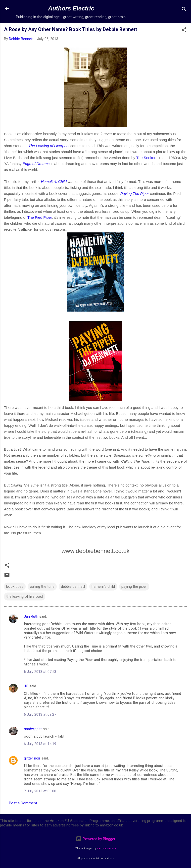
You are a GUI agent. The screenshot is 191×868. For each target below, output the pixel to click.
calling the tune (42, 587)
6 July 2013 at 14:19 (40, 744)
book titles (15, 587)
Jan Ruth (31, 616)
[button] (184, 31)
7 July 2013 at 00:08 (40, 791)
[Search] (184, 10)
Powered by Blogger (96, 839)
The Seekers (147, 158)
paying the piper (134, 587)
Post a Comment (23, 803)
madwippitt (33, 729)
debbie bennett (73, 587)
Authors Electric (71, 8)
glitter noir (32, 758)
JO (26, 686)
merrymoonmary (106, 848)
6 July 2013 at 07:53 (40, 672)
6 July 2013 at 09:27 (40, 714)
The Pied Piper (40, 217)
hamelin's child (103, 587)
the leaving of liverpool (25, 597)
